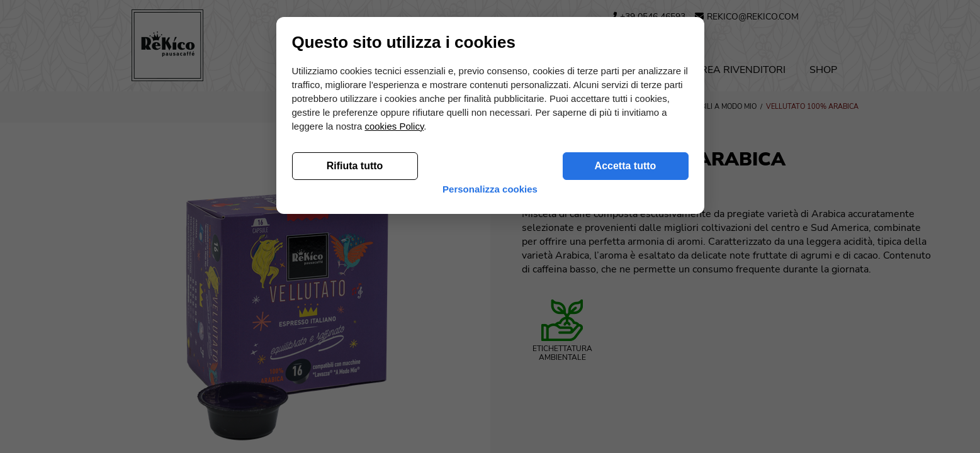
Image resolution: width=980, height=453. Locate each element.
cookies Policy (394, 333)
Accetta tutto (626, 373)
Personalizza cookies (490, 402)
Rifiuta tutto (355, 373)
